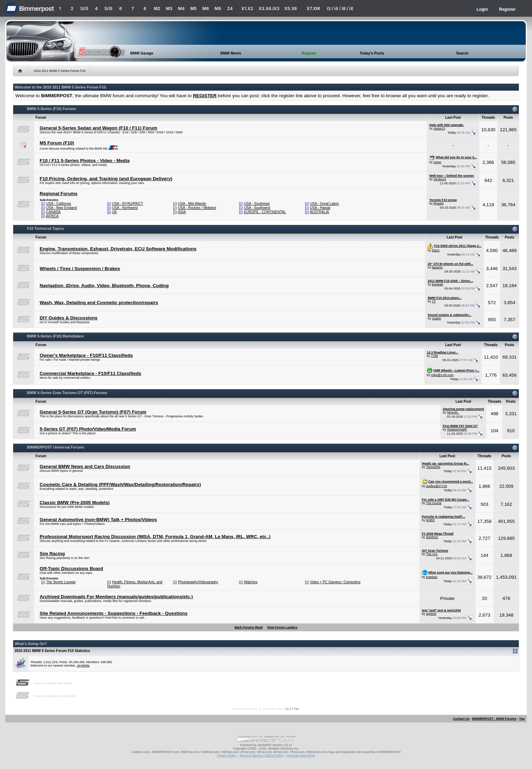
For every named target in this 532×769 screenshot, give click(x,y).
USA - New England (61, 208)
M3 (169, 9)
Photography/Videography (198, 582)
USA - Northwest (125, 208)
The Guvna (434, 503)
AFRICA (53, 216)
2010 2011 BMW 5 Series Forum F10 (60, 71)
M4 (181, 9)
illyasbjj (438, 203)
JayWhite (83, 666)
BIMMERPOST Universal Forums (56, 447)
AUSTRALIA (320, 212)
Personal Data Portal (300, 755)
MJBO (430, 520)
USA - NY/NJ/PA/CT (128, 204)
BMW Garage (142, 53)
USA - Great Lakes (324, 204)
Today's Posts (372, 53)
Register (507, 9)
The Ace (432, 554)
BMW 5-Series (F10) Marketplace (56, 336)
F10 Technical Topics (45, 228)
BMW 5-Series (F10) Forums (52, 109)
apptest (431, 614)
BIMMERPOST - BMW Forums (494, 719)
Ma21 (436, 250)
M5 (193, 9)
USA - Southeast (257, 204)
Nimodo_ (453, 412)
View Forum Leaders (282, 627)
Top (522, 719)
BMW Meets (231, 53)
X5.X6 (290, 9)
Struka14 (440, 179)
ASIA (182, 212)
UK (115, 212)
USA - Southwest (257, 208)
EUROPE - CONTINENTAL (265, 212)
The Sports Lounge (61, 582)
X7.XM (313, 9)
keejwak (437, 284)
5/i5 (108, 9)
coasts (436, 318)
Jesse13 (439, 128)
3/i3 (84, 9)
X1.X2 (247, 9)
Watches (251, 582)
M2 (157, 9)
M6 (206, 9)
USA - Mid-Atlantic (192, 204)
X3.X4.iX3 (269, 9)
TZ (434, 301)
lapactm (437, 267)
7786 (434, 356)
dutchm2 (432, 537)
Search (462, 53)
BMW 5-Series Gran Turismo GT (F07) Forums (67, 393)
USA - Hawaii (320, 208)
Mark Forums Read (249, 627)
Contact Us (461, 719)
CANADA (53, 212)
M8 (218, 9)
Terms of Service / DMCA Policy (261, 755)
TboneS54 (433, 467)
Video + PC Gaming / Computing (335, 582)
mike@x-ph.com (442, 375)
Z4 (230, 9)
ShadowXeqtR (457, 429)
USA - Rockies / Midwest (197, 208)
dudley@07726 (437, 486)
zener (437, 162)
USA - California (58, 204)
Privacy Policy (227, 755)
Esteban (432, 577)
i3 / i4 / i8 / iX (340, 9)
